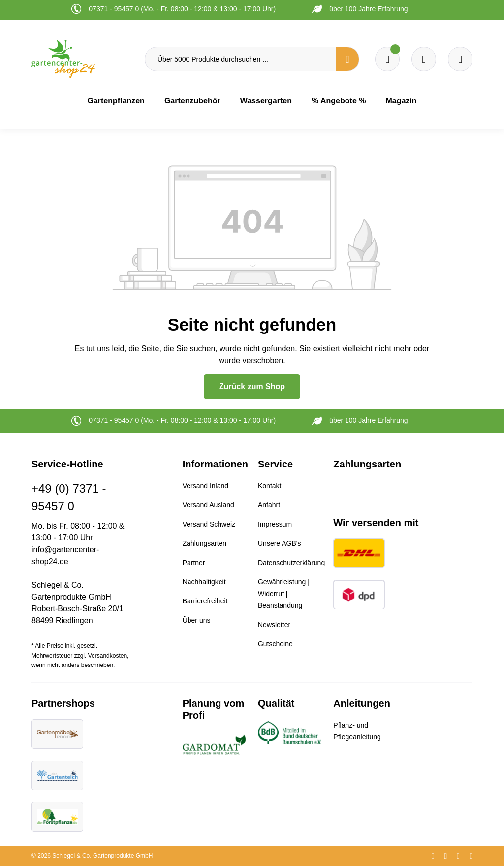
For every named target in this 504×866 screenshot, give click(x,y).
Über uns (197, 620)
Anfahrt (269, 505)
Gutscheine (275, 644)
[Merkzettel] (387, 59)
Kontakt (269, 486)
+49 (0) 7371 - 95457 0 (69, 497)
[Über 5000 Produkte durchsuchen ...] (240, 59)
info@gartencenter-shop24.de (65, 555)
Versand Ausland (208, 505)
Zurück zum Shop (252, 386)
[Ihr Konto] (460, 59)
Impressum (275, 524)
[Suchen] (347, 59)
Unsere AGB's (280, 543)
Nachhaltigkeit (204, 582)
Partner (194, 563)
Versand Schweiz (209, 524)
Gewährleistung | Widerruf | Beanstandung (284, 594)
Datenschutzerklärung (291, 563)
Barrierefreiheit (205, 601)
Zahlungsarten (205, 543)
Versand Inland (205, 486)
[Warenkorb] (424, 59)
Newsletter (274, 625)
